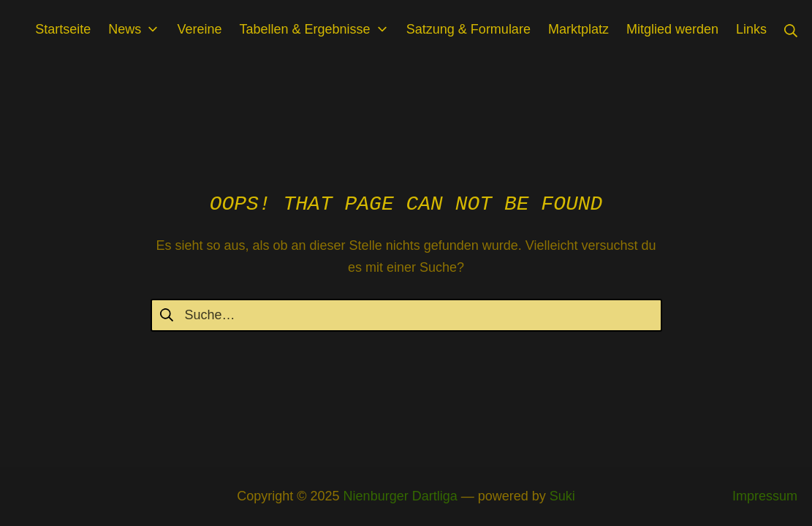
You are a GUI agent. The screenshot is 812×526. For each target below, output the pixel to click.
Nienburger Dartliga (401, 496)
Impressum (765, 496)
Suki (562, 496)
